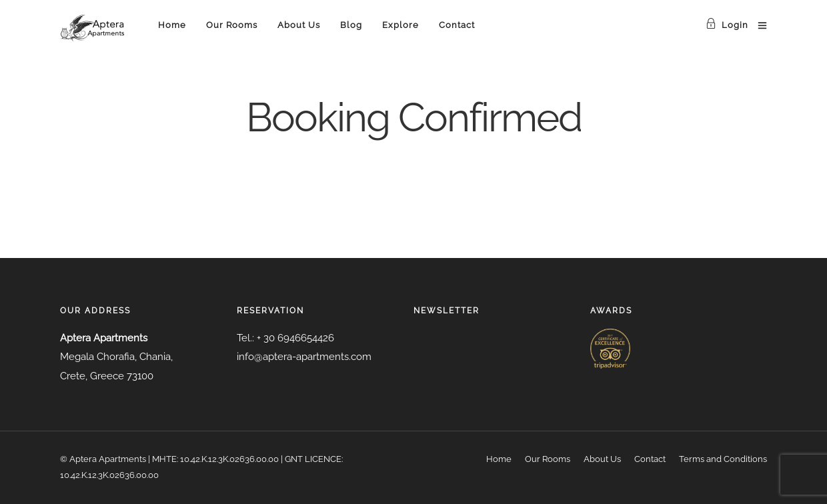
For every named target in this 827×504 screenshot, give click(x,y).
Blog (351, 25)
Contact (457, 25)
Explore (400, 25)
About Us (299, 25)
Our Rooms (232, 25)
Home (172, 25)
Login (727, 25)
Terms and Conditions (723, 459)
